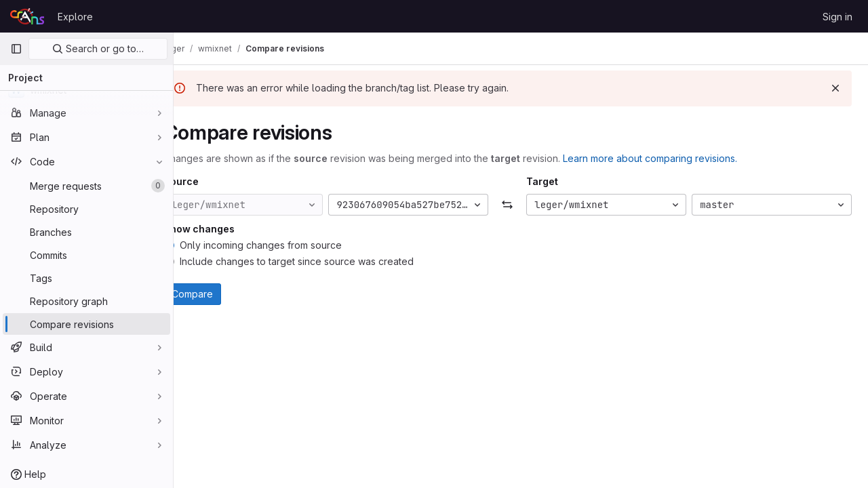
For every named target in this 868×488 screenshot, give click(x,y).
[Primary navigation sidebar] (16, 49)
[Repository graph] (86, 301)
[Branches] (86, 232)
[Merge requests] (86, 186)
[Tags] (86, 278)
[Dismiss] (835, 88)
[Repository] (86, 209)
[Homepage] (27, 16)
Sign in (837, 17)
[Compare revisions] (86, 324)
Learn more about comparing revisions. (676, 158)
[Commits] (86, 255)
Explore (75, 17)
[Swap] (521, 205)
